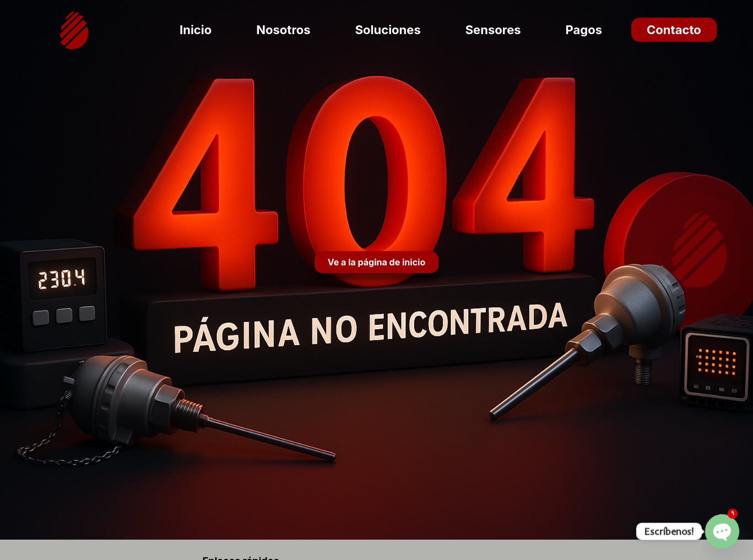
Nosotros (283, 30)
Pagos (584, 30)
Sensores (493, 30)
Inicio (196, 30)
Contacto (674, 30)
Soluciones (388, 30)
